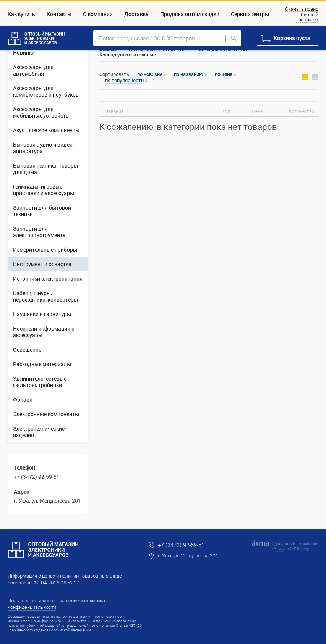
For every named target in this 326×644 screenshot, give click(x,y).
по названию (189, 74)
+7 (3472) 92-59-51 (37, 477)
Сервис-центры (250, 14)
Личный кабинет (309, 17)
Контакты (59, 14)
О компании (98, 14)
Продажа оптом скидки (190, 14)
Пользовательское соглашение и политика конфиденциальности (56, 604)
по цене (224, 74)
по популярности (124, 81)
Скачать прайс (302, 9)
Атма (279, 548)
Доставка (136, 14)
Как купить (21, 14)
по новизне (150, 74)
